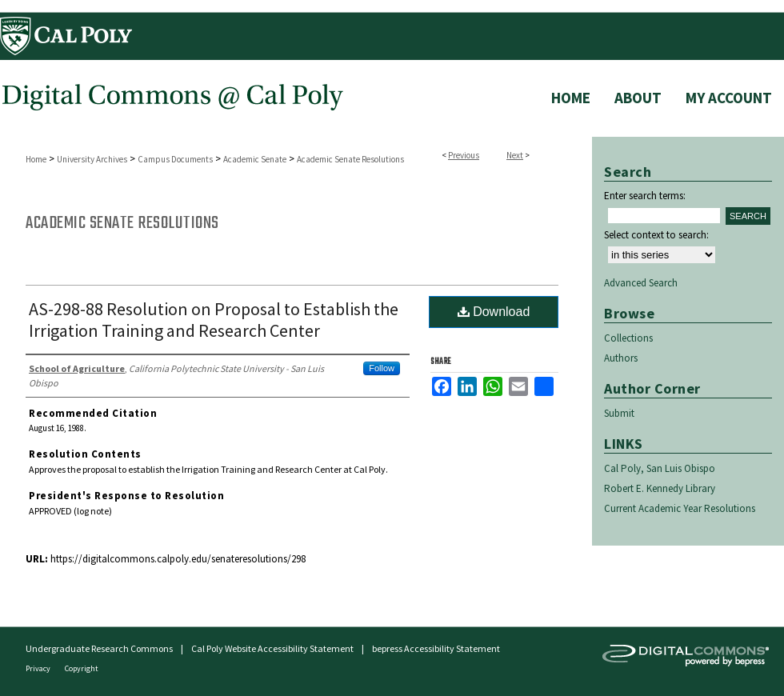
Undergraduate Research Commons (99, 648)
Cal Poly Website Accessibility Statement (272, 648)
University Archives (92, 159)
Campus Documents (175, 159)
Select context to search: (656, 235)
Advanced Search (641, 283)
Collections (628, 338)
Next (515, 155)
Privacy (39, 668)
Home (36, 159)
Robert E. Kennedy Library (660, 488)
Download (494, 312)
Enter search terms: (645, 196)
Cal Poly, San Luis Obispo (660, 468)
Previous (464, 155)
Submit (619, 413)
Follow (382, 368)
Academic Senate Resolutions (350, 159)
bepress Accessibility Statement (436, 648)
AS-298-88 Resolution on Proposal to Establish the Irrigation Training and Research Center (214, 320)
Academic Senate (255, 159)
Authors (621, 358)
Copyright (82, 668)
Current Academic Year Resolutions (680, 508)
